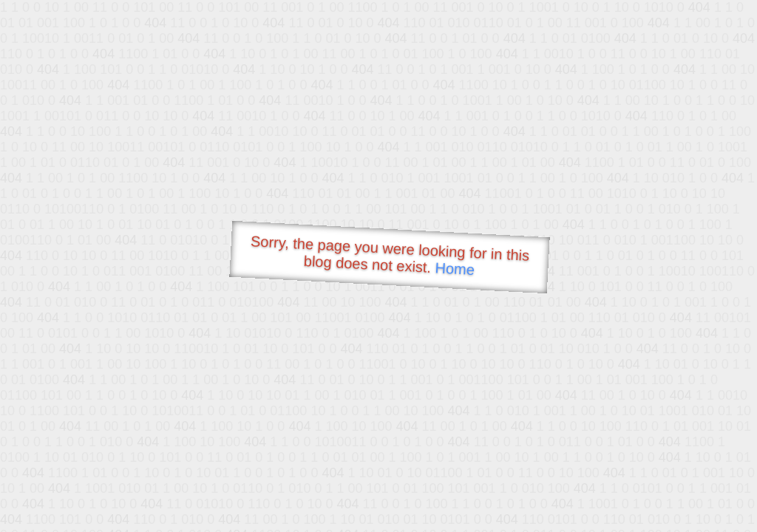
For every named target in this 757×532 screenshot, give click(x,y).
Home (455, 269)
